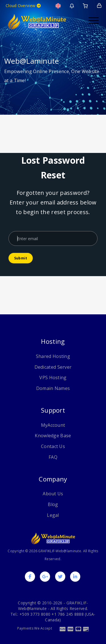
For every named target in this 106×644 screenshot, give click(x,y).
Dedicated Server (53, 367)
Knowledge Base (53, 436)
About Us (53, 494)
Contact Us (53, 446)
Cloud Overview (23, 6)
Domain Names (53, 388)
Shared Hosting (53, 356)
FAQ (53, 457)
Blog (53, 504)
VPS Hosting (53, 378)
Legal (53, 515)
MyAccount (53, 425)
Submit (21, 258)
